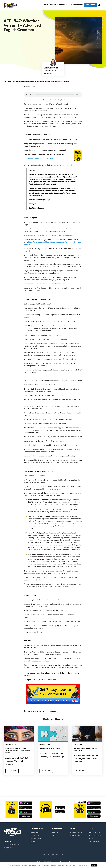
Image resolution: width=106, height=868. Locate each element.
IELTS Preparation (94, 842)
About (44, 5)
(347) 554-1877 (8, 848)
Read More (12, 771)
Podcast (59, 5)
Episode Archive (36, 832)
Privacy (57, 862)
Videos (33, 842)
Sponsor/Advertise (72, 5)
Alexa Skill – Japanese (77, 832)
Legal (68, 862)
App (72, 838)
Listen (73, 829)
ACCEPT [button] (94, 865)
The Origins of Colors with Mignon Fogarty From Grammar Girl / (50, 235)
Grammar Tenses (11, 748)
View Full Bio (48, 73)
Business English (36, 838)
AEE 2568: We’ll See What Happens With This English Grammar (18, 761)
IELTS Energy (57, 829)
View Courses (87, 5)
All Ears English (37, 829)
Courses (51, 5)
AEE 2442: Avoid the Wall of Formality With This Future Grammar (87, 759)
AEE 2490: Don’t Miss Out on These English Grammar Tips (52, 756)
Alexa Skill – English (76, 835)
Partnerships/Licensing (96, 835)
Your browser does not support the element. (53, 95)
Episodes (55, 832)
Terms (63, 862)
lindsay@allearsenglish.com (12, 844)
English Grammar (24, 82)
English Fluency (10, 82)
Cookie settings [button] (84, 865)
